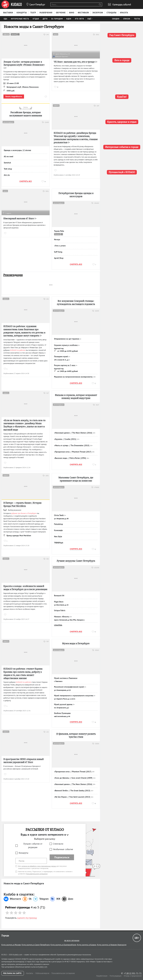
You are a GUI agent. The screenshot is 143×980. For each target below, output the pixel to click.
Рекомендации (13, 275)
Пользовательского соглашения (37, 874)
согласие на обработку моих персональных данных (39, 866)
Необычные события (63, 849)
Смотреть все (26, 181)
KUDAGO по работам (18, 350)
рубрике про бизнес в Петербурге (24, 513)
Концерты (23, 853)
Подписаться (62, 857)
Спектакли (58, 844)
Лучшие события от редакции (33, 846)
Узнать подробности (14, 96)
